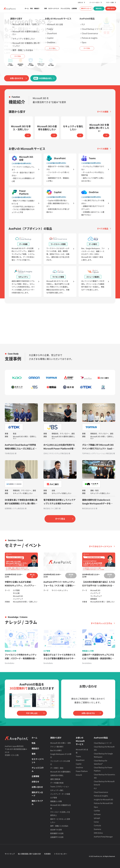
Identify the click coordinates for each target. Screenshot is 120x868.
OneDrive (79, 767)
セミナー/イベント (54, 8)
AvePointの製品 (101, 738)
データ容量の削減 (57, 783)
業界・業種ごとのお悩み (59, 826)
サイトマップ (10, 854)
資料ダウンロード (86, 8)
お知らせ (80, 2)
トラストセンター (61, 854)
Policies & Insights (101, 796)
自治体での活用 (56, 830)
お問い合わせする (17, 78)
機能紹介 (37, 8)
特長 (31, 8)
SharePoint (80, 760)
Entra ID (79, 775)
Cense (96, 822)
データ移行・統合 (57, 768)
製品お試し (99, 8)
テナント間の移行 (57, 747)
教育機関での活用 (57, 833)
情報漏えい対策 (56, 801)
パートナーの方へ (95, 2)
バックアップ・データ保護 (60, 794)
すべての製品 (103, 229)
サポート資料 (110, 2)
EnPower (97, 814)
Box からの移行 (56, 750)
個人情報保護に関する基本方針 (29, 854)
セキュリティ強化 (57, 790)
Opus (96, 807)
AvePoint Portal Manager (103, 837)
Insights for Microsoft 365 (103, 799)
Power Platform (82, 771)
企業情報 (74, 8)
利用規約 (47, 854)
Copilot (79, 764)
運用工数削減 (55, 779)
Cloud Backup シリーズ (103, 743)
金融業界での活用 (57, 837)
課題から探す (56, 738)
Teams (78, 756)
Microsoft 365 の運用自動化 (60, 772)
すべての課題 (103, 112)
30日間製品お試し (43, 78)
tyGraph (97, 818)
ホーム (27, 8)
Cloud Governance (101, 792)
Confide (97, 811)
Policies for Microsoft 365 (103, 803)
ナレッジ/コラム (65, 8)
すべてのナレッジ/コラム (101, 623)
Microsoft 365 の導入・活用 (60, 743)
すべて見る (60, 519)
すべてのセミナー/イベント (101, 546)
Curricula (97, 825)
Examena (97, 829)
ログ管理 (54, 798)
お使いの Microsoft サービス (80, 741)
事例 (46, 8)
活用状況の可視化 (57, 775)
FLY (95, 788)
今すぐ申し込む (32, 713)
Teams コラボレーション (60, 786)
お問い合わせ (111, 8)
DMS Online (98, 833)
